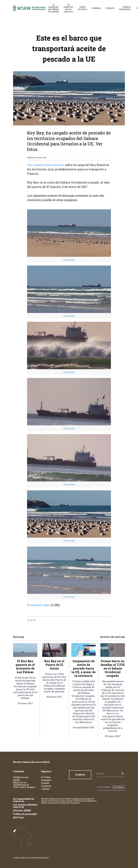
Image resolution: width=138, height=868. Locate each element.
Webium (46, 858)
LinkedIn (45, 789)
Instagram (46, 780)
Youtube (45, 783)
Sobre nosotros (82, 8)
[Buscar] (108, 774)
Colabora (96, 8)
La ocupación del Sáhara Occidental (53, 8)
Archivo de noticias (113, 637)
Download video (39, 605)
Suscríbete (119, 787)
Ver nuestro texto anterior (46, 165)
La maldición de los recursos (68, 8)
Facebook (46, 786)
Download (69, 260)
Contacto (110, 8)
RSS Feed (18, 818)
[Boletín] (104, 787)
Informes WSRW (22, 811)
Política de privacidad (25, 814)
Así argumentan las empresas (24, 800)
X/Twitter (46, 777)
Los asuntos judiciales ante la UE (25, 806)
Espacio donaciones (125, 8)
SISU (23, 858)
